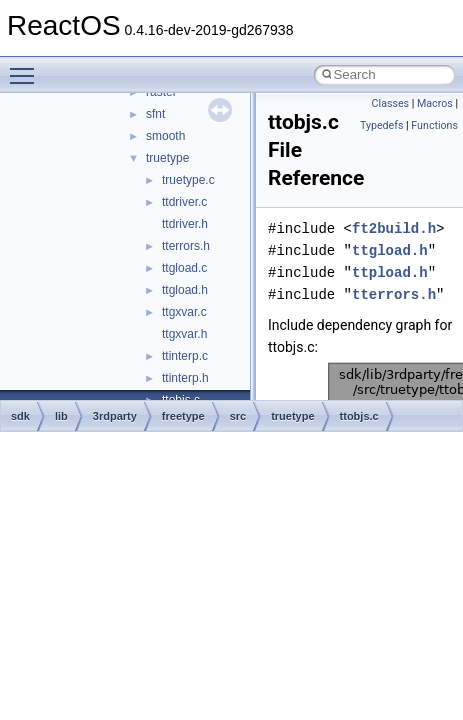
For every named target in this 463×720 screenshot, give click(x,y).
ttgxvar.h (184, 334)
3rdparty (115, 416)
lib (61, 416)
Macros (435, 103)
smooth (165, 136)
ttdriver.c (184, 202)
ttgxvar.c (184, 312)
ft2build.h (394, 228)
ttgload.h (185, 290)
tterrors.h (186, 246)
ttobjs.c (359, 416)
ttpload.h (390, 272)
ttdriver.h (185, 224)
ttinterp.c (185, 356)
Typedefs (382, 125)
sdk (20, 416)
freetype (183, 416)
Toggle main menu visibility (27, 67)
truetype (167, 158)
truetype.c (188, 180)
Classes (390, 103)
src (238, 416)
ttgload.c (184, 268)
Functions (434, 125)
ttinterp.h (185, 378)
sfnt (155, 114)
